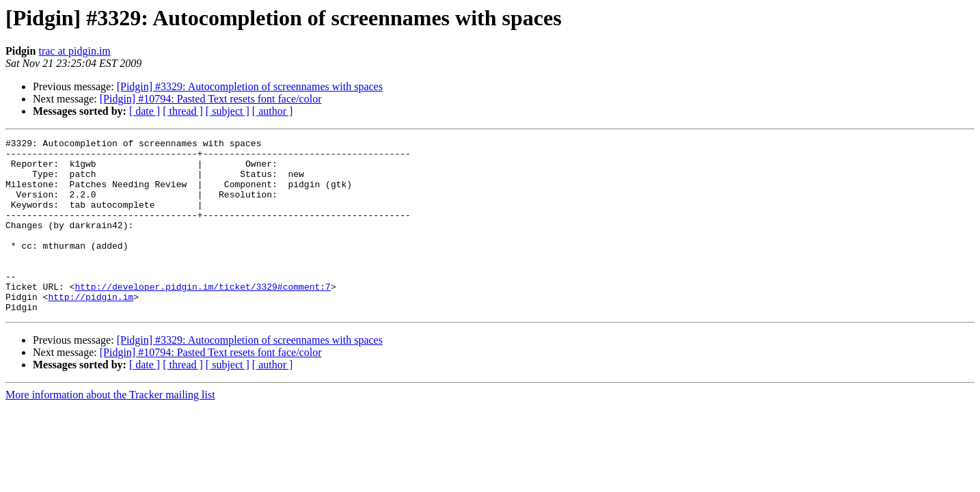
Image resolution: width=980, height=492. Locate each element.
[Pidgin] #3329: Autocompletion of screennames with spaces (250, 86)
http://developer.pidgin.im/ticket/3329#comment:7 (202, 317)
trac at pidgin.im (74, 51)
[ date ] (145, 111)
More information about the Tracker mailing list (110, 429)
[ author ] (273, 111)
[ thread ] (183, 111)
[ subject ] (228, 111)
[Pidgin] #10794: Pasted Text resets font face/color (211, 99)
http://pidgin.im (91, 329)
